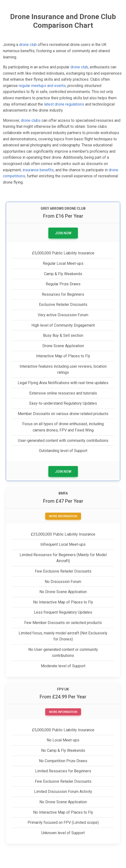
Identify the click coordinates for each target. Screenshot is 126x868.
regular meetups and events (42, 86)
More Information (63, 516)
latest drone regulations (64, 104)
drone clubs (31, 120)
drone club (28, 45)
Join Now (63, 233)
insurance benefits (38, 170)
